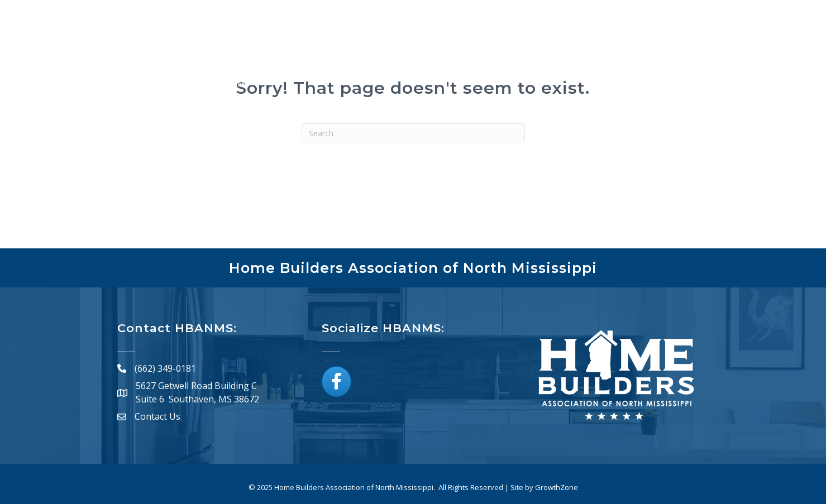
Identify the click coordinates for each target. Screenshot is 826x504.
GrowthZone (557, 487)
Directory (451, 63)
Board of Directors (595, 63)
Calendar (513, 63)
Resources (672, 63)
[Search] (413, 133)
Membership (380, 63)
